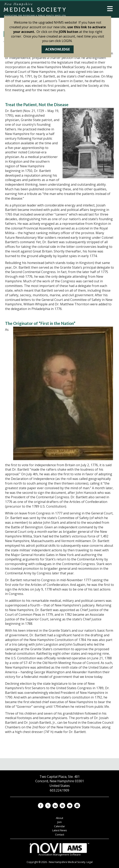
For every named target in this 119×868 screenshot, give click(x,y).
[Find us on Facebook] (41, 806)
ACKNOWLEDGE (58, 49)
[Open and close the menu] (91, 9)
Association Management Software (60, 850)
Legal (90, 862)
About (60, 818)
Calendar (60, 826)
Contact (60, 834)
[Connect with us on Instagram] (62, 806)
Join (60, 822)
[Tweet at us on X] (48, 806)
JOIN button (69, 32)
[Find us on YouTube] (70, 806)
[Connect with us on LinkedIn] (55, 806)
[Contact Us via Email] (77, 806)
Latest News (60, 830)
